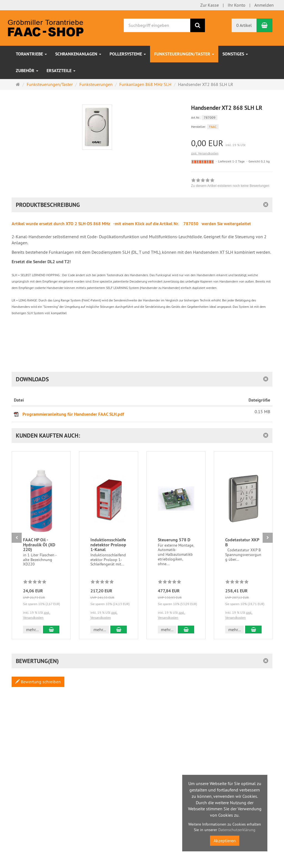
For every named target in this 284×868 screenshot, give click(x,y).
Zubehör (27, 71)
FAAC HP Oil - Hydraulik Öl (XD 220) (39, 545)
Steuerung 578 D (174, 540)
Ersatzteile (61, 71)
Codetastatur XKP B (242, 542)
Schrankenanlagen (78, 54)
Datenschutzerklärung (237, 830)
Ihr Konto (237, 5)
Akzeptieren (225, 841)
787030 (191, 224)
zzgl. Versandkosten (205, 153)
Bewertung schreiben (38, 682)
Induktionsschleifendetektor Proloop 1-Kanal (108, 545)
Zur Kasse (210, 5)
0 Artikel (244, 25)
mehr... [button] (32, 630)
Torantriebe (31, 54)
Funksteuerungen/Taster (184, 54)
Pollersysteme (128, 54)
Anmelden (264, 5)
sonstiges (235, 54)
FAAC (213, 127)
